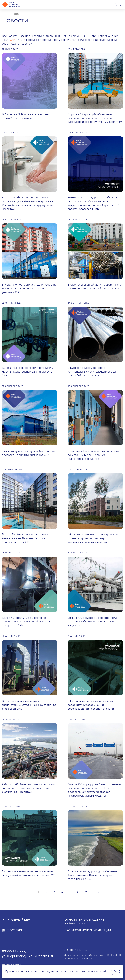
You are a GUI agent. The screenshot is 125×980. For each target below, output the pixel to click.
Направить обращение (87, 920)
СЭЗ (87, 36)
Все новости (10, 36)
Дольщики (53, 36)
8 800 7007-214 (76, 950)
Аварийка (38, 36)
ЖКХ (94, 36)
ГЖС (19, 40)
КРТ (117, 36)
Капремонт (105, 36)
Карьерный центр (20, 920)
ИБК (6, 40)
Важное (25, 36)
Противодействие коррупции (88, 930)
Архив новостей (21, 44)
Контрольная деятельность (42, 40)
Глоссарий (15, 930)
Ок (115, 972)
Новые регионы (72, 36)
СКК (12, 40)
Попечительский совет (77, 40)
